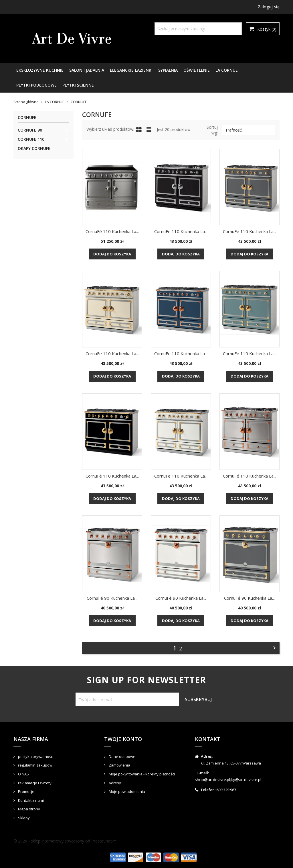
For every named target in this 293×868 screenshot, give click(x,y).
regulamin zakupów (35, 765)
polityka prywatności (35, 756)
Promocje (26, 791)
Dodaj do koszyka (112, 254)
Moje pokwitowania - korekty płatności (141, 774)
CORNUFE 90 (30, 130)
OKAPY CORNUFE (34, 148)
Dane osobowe (122, 756)
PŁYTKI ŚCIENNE (78, 85)
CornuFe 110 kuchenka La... (181, 231)
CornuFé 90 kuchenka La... (112, 598)
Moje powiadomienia (126, 791)
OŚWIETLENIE (197, 70)
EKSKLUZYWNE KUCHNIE (40, 70)
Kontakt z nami (30, 800)
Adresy (114, 783)
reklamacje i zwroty (34, 783)
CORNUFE (27, 118)
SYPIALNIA (168, 70)
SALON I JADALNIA (87, 70)
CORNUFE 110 (31, 139)
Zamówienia (119, 765)
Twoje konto (123, 739)
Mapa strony (29, 809)
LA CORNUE (227, 70)
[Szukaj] (198, 29)
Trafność (249, 130)
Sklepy (23, 818)
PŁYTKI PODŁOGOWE (36, 85)
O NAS (23, 774)
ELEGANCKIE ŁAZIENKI (131, 70)
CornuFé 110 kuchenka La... (112, 231)
